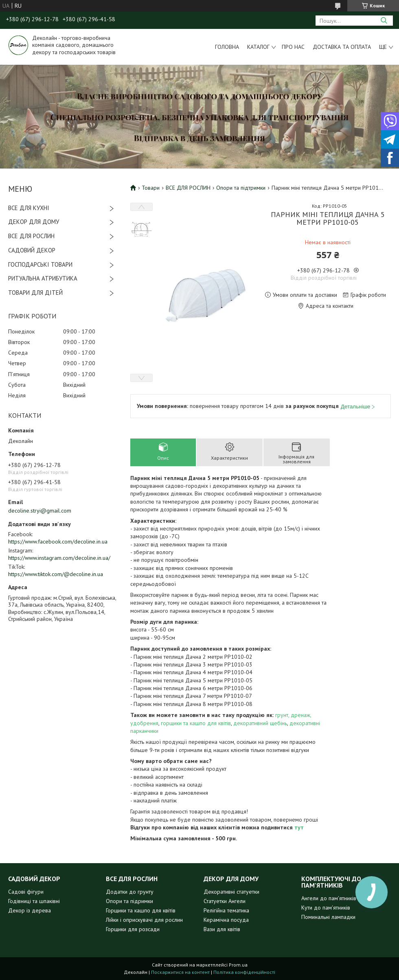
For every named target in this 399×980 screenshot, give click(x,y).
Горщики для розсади (133, 929)
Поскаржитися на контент (180, 972)
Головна (227, 47)
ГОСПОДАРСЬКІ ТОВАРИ (40, 264)
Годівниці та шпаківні (34, 901)
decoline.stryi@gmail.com (40, 511)
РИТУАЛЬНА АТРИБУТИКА (43, 278)
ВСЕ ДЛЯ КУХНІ (29, 208)
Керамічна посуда (226, 920)
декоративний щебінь (260, 723)
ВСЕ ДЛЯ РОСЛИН (31, 236)
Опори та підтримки (241, 188)
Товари (151, 188)
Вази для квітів (222, 929)
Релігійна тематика (226, 910)
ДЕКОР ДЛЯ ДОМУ (34, 222)
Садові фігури (26, 892)
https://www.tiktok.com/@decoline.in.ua (56, 574)
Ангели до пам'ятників (329, 898)
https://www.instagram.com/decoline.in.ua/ (59, 558)
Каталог (258, 47)
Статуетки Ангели (225, 901)
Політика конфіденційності (244, 972)
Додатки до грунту (130, 892)
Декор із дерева (30, 910)
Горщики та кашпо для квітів (141, 910)
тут (299, 827)
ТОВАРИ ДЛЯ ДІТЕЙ (35, 293)
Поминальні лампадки (328, 917)
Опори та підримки (129, 901)
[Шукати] (384, 21)
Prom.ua (238, 965)
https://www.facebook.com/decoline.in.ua (58, 542)
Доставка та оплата (342, 47)
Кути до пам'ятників (326, 908)
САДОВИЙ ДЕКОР (32, 250)
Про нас (293, 47)
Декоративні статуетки (231, 892)
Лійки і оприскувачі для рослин (144, 920)
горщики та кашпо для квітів (196, 723)
